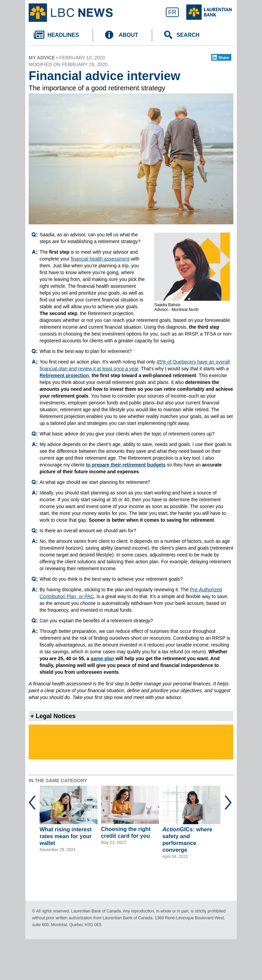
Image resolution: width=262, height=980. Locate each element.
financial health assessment (100, 259)
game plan (102, 658)
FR (172, 12)
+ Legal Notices (53, 716)
